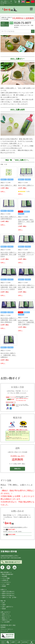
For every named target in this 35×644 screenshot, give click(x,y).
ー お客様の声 (4, 580)
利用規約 (3, 627)
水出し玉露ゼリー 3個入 (9, 185)
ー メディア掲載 (5, 578)
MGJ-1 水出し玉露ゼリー (26, 185)
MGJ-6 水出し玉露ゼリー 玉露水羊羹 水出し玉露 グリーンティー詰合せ (9, 287)
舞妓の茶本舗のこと (6, 572)
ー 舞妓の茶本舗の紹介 (7, 574)
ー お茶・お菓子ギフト (7, 607)
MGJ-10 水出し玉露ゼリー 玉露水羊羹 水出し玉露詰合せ (8, 355)
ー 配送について (5, 618)
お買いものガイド (6, 612)
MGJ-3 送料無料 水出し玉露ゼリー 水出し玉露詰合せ (26, 222)
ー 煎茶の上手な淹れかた (8, 596)
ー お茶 (3, 603)
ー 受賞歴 (3, 586)
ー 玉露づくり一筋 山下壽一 (9, 597)
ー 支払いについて (6, 616)
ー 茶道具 (3, 609)
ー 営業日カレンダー (6, 620)
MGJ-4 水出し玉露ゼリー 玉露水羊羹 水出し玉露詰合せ (9, 254)
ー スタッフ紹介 (5, 584)
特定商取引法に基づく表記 (8, 625)
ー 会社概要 (4, 576)
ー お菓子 (3, 605)
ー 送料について (5, 614)
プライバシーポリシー (7, 629)
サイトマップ (4, 631)
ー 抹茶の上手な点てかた (8, 593)
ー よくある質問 (5, 622)
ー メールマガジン (6, 582)
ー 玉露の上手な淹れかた (8, 592)
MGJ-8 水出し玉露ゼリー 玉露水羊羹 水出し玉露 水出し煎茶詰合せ (9, 320)
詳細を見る (17, 469)
